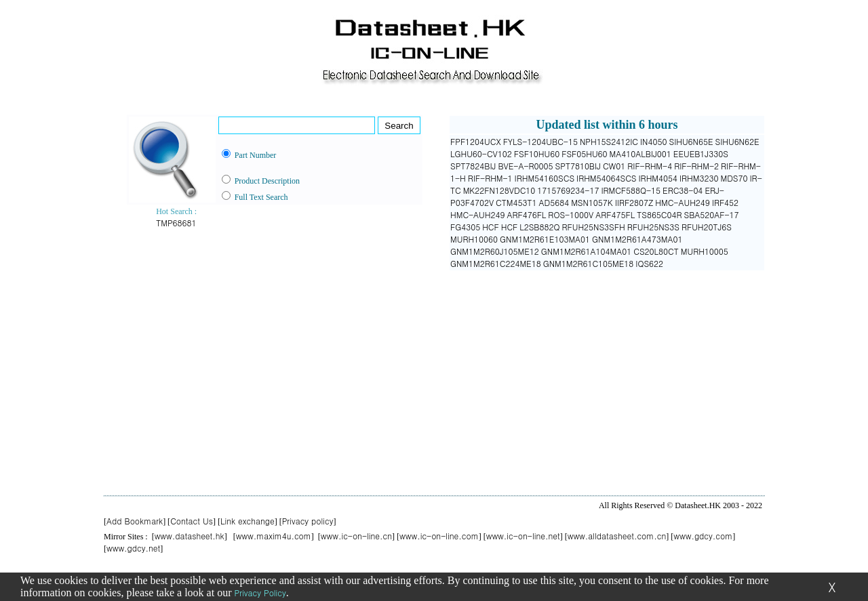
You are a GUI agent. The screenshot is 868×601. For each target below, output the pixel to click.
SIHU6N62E (737, 141)
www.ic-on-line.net (523, 536)
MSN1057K (592, 202)
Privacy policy (308, 521)
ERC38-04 (683, 190)
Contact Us (192, 521)
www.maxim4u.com (274, 536)
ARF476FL (526, 214)
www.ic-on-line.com (439, 536)
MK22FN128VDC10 (499, 190)
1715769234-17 (568, 190)
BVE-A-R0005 (525, 166)
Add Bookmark (135, 521)
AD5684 (554, 202)
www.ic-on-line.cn (356, 536)
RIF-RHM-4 (650, 166)
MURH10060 (474, 239)
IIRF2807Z (634, 202)
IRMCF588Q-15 (631, 190)
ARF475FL (615, 214)
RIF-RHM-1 (490, 178)
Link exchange (248, 521)
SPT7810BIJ (578, 166)
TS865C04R (659, 214)
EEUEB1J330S (701, 153)
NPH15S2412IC (609, 141)
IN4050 (653, 141)
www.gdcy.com (703, 536)
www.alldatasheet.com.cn (617, 536)
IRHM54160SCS (545, 178)
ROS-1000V (571, 214)
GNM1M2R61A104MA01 (586, 251)
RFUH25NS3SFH (594, 227)
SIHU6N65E (691, 141)
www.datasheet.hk (190, 536)
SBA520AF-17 (712, 214)
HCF (491, 227)
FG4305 (465, 227)
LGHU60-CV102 (481, 153)
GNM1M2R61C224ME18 (496, 263)
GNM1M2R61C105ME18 (589, 263)
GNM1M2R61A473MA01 (637, 239)
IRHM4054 (658, 178)
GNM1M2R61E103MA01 (545, 239)
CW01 (614, 166)
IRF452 (725, 202)
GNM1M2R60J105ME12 (495, 251)
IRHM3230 (699, 178)
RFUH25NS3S (653, 227)
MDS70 (734, 178)
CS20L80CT (656, 251)
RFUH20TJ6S (707, 227)
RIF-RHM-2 (696, 166)
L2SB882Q (539, 227)
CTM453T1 (516, 202)
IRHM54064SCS (606, 178)
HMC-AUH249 (682, 202)
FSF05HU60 (584, 153)
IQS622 (649, 263)
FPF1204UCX (476, 141)
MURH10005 (705, 251)
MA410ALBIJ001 (640, 153)
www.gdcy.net (133, 548)
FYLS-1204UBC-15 (540, 141)
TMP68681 (176, 223)
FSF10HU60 (537, 153)
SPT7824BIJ (473, 166)
